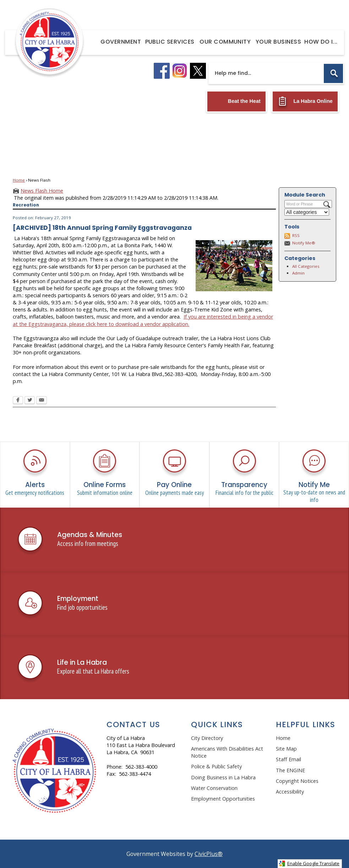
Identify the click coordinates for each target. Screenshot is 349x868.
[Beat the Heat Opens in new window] (236, 101)
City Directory (207, 738)
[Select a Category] (307, 212)
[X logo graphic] (198, 71)
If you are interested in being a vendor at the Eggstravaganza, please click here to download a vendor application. (143, 320)
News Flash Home (42, 191)
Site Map (286, 749)
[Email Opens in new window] (42, 401)
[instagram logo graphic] (180, 71)
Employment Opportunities (223, 799)
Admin (298, 273)
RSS (296, 235)
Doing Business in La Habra (223, 777)
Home (19, 180)
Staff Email (288, 759)
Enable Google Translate (309, 864)
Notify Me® (304, 243)
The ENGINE (290, 770)
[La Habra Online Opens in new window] (305, 101)
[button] (333, 73)
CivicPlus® (209, 854)
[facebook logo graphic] (162, 71)
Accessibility (290, 792)
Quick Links (217, 725)
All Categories (306, 266)
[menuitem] (121, 42)
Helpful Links (306, 725)
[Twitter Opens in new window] (30, 401)
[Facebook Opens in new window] (18, 401)
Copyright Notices (297, 781)
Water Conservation (214, 788)
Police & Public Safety (216, 766)
